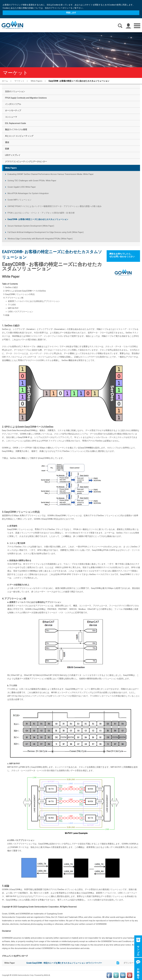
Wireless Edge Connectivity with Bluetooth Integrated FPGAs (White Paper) (40, 239)
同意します (71, 13)
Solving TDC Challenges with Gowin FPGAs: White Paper (32, 181)
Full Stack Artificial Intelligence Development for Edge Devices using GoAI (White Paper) (46, 232)
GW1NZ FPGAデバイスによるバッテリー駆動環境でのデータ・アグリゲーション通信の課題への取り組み (55, 206)
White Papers (36, 81)
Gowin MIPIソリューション (19, 200)
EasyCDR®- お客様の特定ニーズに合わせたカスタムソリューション (79, 81)
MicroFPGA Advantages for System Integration (28, 193)
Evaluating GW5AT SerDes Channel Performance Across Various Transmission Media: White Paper (51, 174)
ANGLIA (47, 975)
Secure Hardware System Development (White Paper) (31, 226)
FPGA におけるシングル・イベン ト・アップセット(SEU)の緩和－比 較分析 (41, 213)
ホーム (5, 81)
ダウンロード (130, 963)
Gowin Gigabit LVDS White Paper (22, 187)
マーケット (19, 81)
